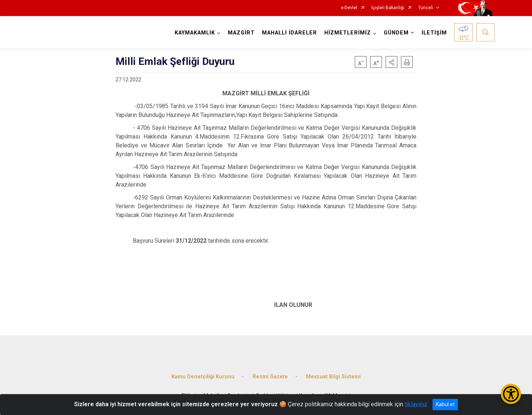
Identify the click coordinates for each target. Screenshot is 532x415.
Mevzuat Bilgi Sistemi (333, 377)
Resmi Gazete (270, 377)
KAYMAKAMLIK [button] (195, 33)
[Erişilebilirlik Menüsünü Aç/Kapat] (511, 394)
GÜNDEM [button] (396, 33)
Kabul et (445, 404)
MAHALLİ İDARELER (289, 33)
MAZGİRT (241, 33)
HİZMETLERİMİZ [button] (348, 33)
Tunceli (426, 8)
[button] (391, 62)
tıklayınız (416, 404)
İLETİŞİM (434, 33)
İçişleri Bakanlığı (388, 8)
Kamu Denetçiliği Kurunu (203, 377)
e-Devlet (349, 8)
